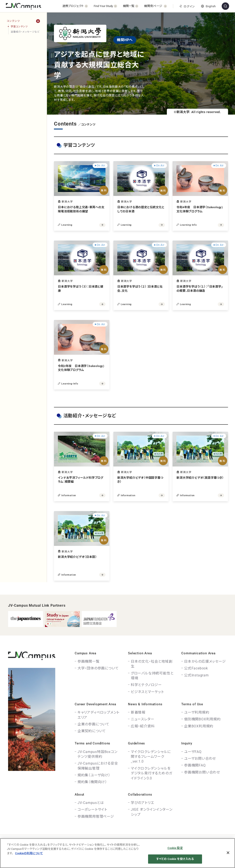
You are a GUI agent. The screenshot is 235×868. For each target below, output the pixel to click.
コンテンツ (13, 21)
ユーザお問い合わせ (200, 759)
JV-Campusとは (91, 803)
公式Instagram (196, 675)
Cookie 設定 (175, 848)
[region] (23, 304)
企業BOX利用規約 (199, 726)
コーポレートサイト (92, 809)
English (208, 6)
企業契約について (92, 731)
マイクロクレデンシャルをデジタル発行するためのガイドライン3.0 (152, 773)
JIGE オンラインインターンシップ (152, 812)
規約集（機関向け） (92, 782)
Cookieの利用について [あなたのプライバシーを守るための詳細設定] (29, 853)
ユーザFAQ (193, 752)
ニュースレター (143, 719)
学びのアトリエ (143, 803)
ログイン (187, 6)
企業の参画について (93, 724)
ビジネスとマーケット (147, 692)
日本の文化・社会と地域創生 (152, 664)
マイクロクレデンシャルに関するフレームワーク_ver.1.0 (151, 757)
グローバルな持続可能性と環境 (152, 676)
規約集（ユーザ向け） (94, 775)
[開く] (75, 6)
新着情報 (138, 712)
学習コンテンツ (19, 27)
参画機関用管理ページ (96, 816)
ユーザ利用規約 (197, 712)
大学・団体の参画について (98, 668)
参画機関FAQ (195, 765)
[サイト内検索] (225, 6)
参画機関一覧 (89, 661)
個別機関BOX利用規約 (202, 719)
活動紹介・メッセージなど (25, 32)
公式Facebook (196, 668)
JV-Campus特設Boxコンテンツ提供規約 (98, 754)
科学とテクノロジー (146, 685)
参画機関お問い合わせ (202, 772)
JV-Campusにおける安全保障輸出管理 (98, 766)
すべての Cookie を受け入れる (175, 859)
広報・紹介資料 (143, 726)
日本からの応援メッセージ (205, 661)
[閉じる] (228, 853)
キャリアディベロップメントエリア (98, 715)
